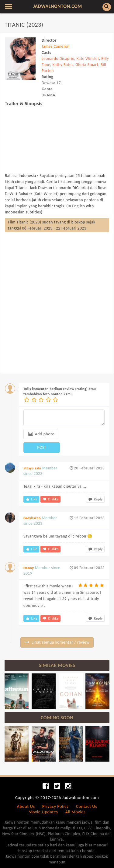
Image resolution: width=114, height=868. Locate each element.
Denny (29, 568)
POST (42, 447)
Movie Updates (43, 812)
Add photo (41, 434)
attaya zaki (32, 468)
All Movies (76, 812)
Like (31, 499)
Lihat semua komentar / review (57, 642)
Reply (95, 499)
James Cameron (56, 46)
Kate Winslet (88, 59)
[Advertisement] (57, 297)
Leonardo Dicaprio (58, 59)
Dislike (50, 499)
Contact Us (86, 806)
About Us (26, 806)
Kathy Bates (63, 65)
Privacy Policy (55, 806)
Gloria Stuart (87, 65)
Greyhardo (32, 518)
